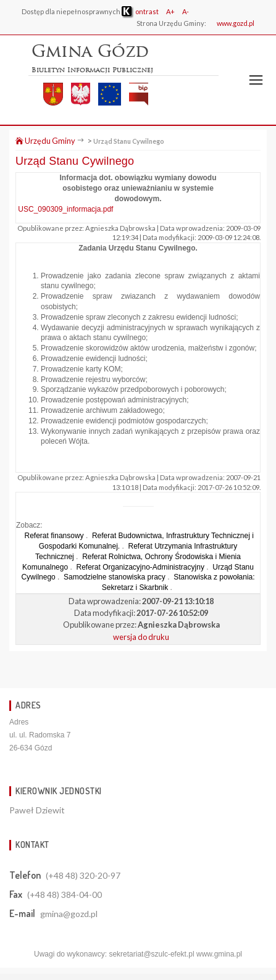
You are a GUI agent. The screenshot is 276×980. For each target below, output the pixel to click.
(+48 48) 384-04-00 (65, 895)
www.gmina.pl (219, 954)
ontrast (140, 11)
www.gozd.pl (236, 23)
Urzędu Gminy (45, 141)
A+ (170, 11)
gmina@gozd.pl (69, 914)
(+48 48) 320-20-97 (83, 875)
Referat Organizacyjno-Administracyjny (140, 567)
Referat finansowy (54, 536)
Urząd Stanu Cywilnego (129, 141)
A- (186, 11)
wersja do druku (141, 637)
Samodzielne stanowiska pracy (115, 577)
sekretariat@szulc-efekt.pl (151, 954)
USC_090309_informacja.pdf (65, 209)
